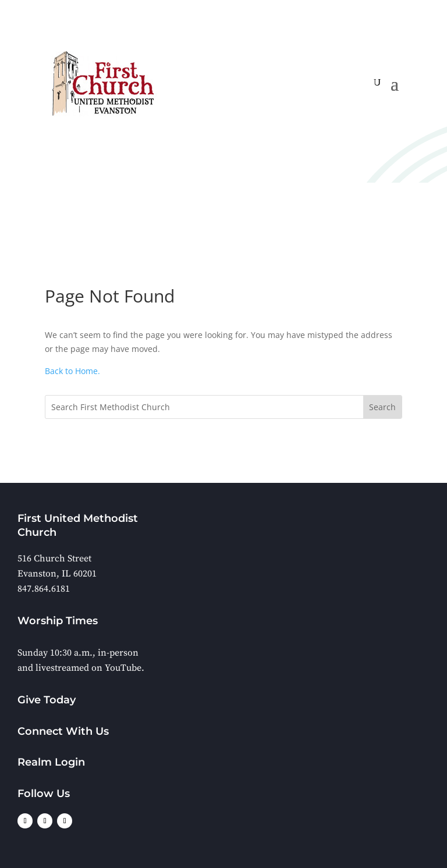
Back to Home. (72, 371)
